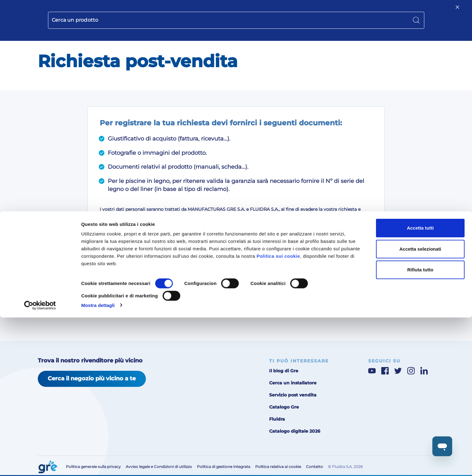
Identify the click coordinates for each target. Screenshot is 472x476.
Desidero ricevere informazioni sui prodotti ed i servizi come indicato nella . (239, 260)
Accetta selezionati (420, 407)
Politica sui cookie (278, 415)
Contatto (394, 11)
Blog (288, 11)
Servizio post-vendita (316, 11)
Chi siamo (271, 11)
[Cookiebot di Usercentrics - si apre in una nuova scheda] (40, 464)
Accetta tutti (420, 387)
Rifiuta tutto (420, 428)
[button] (414, 11)
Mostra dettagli (98, 464)
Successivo (338, 300)
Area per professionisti (361, 11)
